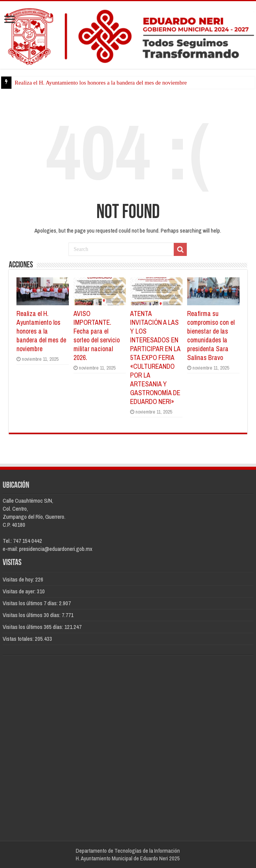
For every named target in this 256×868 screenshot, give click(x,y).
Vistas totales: (19, 639)
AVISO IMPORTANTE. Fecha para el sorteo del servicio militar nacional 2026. (97, 335)
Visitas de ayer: (20, 591)
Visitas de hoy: (19, 579)
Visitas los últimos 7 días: (31, 603)
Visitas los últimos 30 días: (32, 615)
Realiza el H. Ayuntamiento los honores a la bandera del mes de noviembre (101, 83)
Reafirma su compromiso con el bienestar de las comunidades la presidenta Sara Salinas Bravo (211, 335)
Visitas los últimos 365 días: (33, 627)
